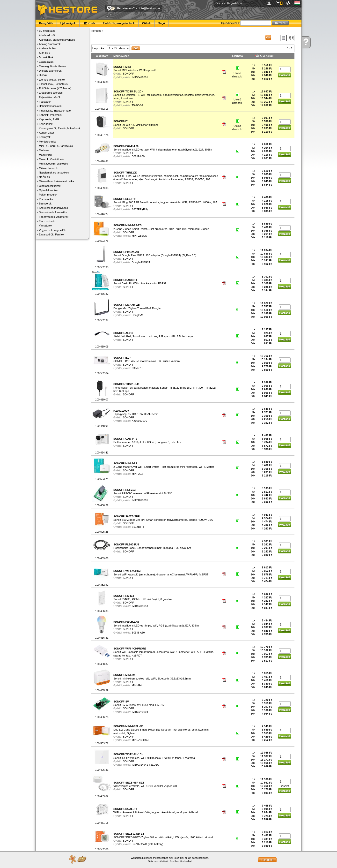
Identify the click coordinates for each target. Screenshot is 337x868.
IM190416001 (140, 77)
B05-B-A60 (138, 633)
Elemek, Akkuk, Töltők (52, 80)
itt (181, 861)
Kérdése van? (126, 8)
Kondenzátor (46, 133)
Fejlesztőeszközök (50, 97)
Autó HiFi (44, 53)
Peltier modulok (48, 195)
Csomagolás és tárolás (52, 66)
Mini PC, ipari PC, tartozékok (56, 146)
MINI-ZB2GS (139, 236)
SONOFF (128, 74)
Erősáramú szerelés (51, 93)
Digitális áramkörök (50, 71)
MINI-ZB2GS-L (141, 740)
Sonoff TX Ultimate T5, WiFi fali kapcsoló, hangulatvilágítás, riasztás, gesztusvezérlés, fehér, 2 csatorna (164, 95)
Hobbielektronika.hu (51, 106)
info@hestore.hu (149, 8)
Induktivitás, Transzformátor (55, 111)
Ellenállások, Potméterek (54, 84)
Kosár (89, 23)
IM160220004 (140, 712)
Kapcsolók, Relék (49, 119)
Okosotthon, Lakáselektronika (56, 181)
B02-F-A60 (138, 156)
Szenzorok (45, 204)
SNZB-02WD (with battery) (147, 844)
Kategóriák (46, 23)
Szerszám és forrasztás (53, 212)
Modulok (44, 150)
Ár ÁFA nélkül (265, 56)
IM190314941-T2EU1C (145, 765)
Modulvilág (45, 155)
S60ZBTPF (138, 527)
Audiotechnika (47, 48)
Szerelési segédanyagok (53, 208)
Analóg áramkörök (50, 44)
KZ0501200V (139, 421)
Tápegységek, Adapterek (54, 217)
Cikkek (146, 23)
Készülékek (46, 124)
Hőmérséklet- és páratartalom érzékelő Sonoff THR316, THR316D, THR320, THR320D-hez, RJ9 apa (165, 388)
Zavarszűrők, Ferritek (51, 234)
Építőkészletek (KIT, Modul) (55, 88)
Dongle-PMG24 (141, 262)
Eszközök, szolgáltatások (119, 23)
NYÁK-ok (44, 177)
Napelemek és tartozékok (54, 173)
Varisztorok (45, 226)
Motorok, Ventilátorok (51, 159)
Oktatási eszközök (50, 186)
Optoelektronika (48, 190)
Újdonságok (68, 23)
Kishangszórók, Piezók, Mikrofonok (60, 128)
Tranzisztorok (47, 221)
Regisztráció (235, 3)
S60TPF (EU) (140, 209)
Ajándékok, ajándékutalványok (57, 40)
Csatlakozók (46, 62)
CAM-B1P (138, 368)
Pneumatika (46, 199)
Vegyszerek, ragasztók (52, 230)
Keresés (96, 31)
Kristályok (45, 137)
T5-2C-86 (137, 105)
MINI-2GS (138, 474)
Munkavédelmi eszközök (53, 164)
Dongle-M (138, 315)
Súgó (162, 23)
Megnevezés (121, 56)
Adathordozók (47, 35)
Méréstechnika (48, 142)
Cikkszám (102, 56)
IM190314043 (140, 606)
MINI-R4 (137, 685)
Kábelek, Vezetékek (51, 115)
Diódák (43, 75)
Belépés (220, 3)
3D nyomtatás (47, 31)
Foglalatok (45, 102)
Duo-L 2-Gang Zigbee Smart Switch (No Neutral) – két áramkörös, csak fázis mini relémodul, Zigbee (161, 730)
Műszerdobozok (48, 168)
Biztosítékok (46, 57)
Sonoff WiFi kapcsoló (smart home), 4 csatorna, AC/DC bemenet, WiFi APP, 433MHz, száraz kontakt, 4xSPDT (164, 652)
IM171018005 (140, 500)
